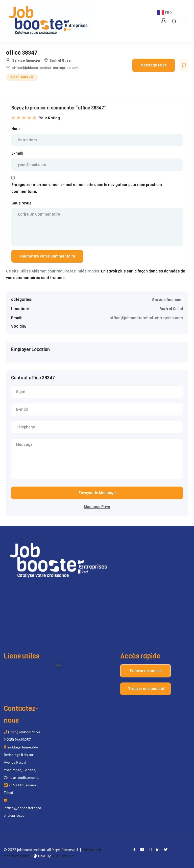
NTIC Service (63, 856)
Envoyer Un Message (97, 493)
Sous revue (21, 203)
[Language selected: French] (169, 438)
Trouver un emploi (145, 671)
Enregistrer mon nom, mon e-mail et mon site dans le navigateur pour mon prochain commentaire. (87, 188)
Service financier (26, 61)
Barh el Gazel (60, 61)
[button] (58, 665)
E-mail (17, 153)
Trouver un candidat (146, 689)
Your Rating (50, 118)
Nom (16, 129)
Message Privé (154, 65)
